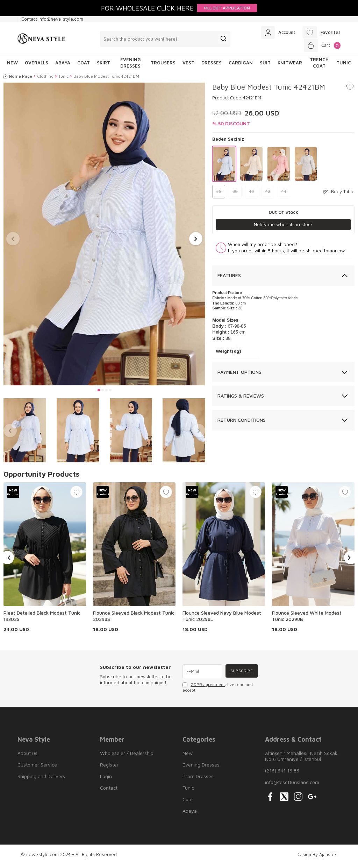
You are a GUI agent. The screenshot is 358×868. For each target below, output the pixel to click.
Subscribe (241, 675)
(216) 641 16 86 (282, 774)
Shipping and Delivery (42, 780)
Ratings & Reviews (241, 400)
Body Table (339, 195)
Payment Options (239, 375)
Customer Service (37, 768)
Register (109, 768)
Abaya (63, 66)
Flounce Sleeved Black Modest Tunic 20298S (134, 619)
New (188, 757)
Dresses (212, 66)
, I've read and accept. (218, 691)
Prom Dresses (198, 780)
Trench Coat (319, 66)
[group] (104, 237)
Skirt (103, 66)
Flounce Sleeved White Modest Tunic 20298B (307, 619)
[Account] (274, 33)
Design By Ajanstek (317, 858)
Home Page (18, 79)
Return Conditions (242, 423)
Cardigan (241, 66)
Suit (265, 66)
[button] (99, 394)
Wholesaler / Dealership (127, 757)
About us (27, 757)
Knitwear (290, 66)
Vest (188, 66)
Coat (84, 66)
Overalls (37, 66)
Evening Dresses (131, 66)
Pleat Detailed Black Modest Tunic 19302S (42, 619)
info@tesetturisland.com (292, 786)
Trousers (163, 66)
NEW (12, 66)
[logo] (41, 41)
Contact (109, 791)
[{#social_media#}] (270, 800)
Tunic (344, 66)
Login (106, 780)
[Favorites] (320, 33)
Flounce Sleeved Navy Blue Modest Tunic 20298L (222, 619)
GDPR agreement (208, 688)
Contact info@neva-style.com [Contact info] (52, 19)
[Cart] (321, 48)
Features (229, 279)
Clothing (45, 79)
